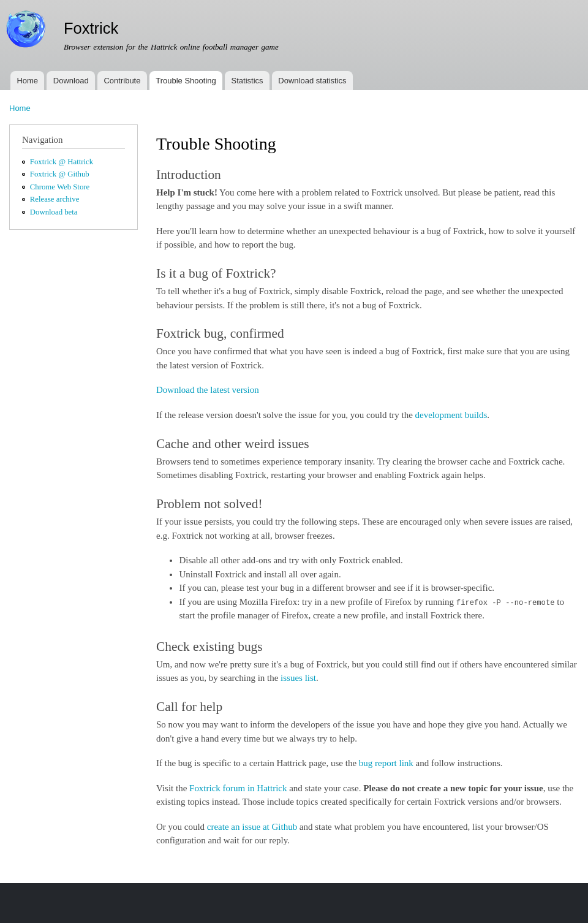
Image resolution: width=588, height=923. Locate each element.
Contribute (122, 81)
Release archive (55, 199)
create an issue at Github (252, 827)
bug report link (386, 763)
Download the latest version (208, 390)
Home (27, 81)
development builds (451, 415)
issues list (298, 678)
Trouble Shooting (186, 81)
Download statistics (312, 81)
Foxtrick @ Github (60, 174)
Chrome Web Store (60, 187)
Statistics (247, 81)
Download (71, 81)
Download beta (54, 212)
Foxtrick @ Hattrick (62, 162)
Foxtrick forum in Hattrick (238, 788)
